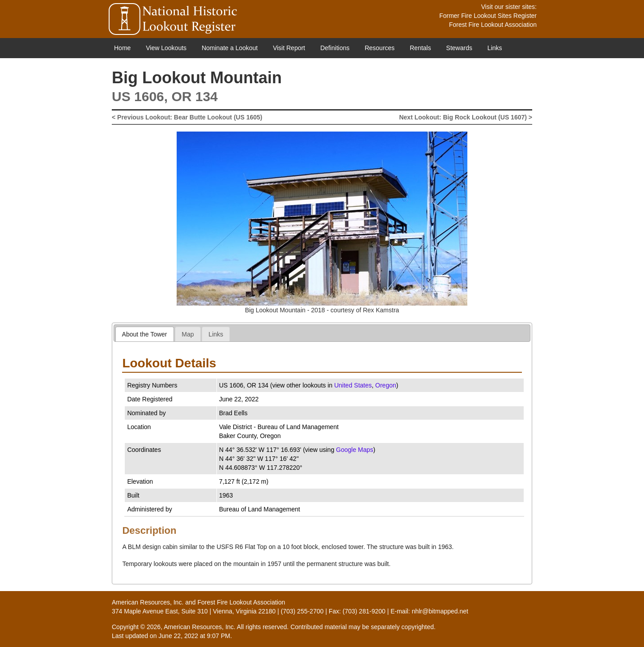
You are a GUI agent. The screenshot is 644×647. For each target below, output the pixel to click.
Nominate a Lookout (230, 48)
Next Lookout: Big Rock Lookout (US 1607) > (466, 117)
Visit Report (289, 48)
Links (495, 48)
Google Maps (354, 450)
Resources (379, 48)
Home (122, 48)
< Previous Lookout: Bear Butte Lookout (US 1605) (187, 117)
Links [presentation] (216, 334)
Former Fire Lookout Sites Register (488, 16)
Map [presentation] (188, 334)
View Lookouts (166, 48)
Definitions (335, 48)
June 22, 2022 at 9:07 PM (194, 636)
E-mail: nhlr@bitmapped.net (429, 611)
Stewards (459, 48)
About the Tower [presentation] (145, 334)
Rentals (420, 48)
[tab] (145, 334)
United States (353, 385)
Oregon (386, 385)
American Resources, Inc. (148, 602)
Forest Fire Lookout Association (493, 25)
